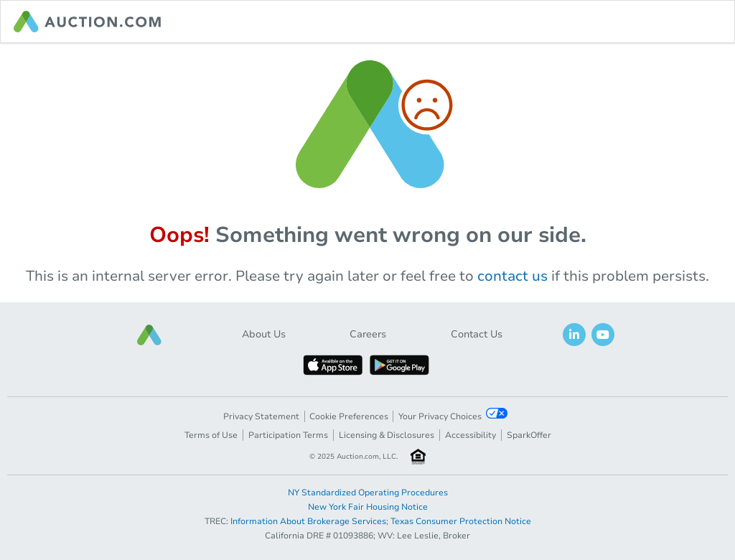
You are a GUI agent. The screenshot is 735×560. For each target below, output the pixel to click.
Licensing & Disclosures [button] (387, 435)
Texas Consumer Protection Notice (461, 521)
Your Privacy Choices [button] (453, 415)
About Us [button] (264, 334)
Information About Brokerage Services (308, 521)
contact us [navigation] (512, 276)
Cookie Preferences (349, 416)
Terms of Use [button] (211, 435)
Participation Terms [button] (288, 435)
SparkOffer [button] (529, 435)
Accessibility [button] (471, 435)
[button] (149, 335)
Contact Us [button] (477, 334)
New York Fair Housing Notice (368, 507)
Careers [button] (368, 334)
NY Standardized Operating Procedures (368, 493)
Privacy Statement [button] (261, 416)
